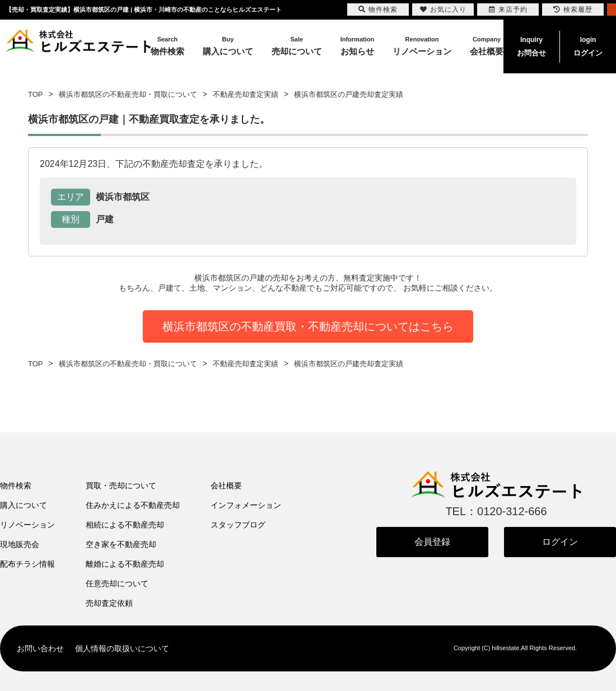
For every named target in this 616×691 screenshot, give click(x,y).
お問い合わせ (40, 648)
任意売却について (117, 583)
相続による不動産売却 (125, 525)
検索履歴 (573, 10)
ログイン (588, 45)
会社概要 (226, 485)
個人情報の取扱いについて (122, 648)
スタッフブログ (238, 525)
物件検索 (16, 485)
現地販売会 (20, 544)
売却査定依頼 (109, 603)
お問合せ (531, 45)
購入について (24, 505)
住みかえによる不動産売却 (133, 505)
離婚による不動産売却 (125, 564)
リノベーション (27, 525)
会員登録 (432, 542)
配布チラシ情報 (27, 564)
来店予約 (508, 10)
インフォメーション (246, 505)
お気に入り (443, 10)
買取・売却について (121, 485)
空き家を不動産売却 (121, 544)
